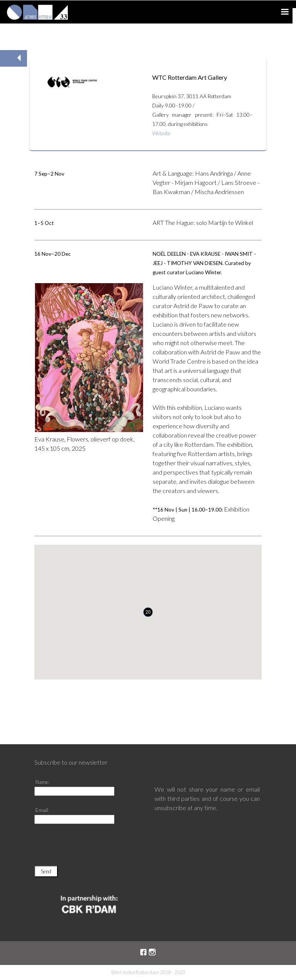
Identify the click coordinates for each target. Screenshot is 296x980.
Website (161, 133)
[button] (148, 612)
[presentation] (93, 848)
